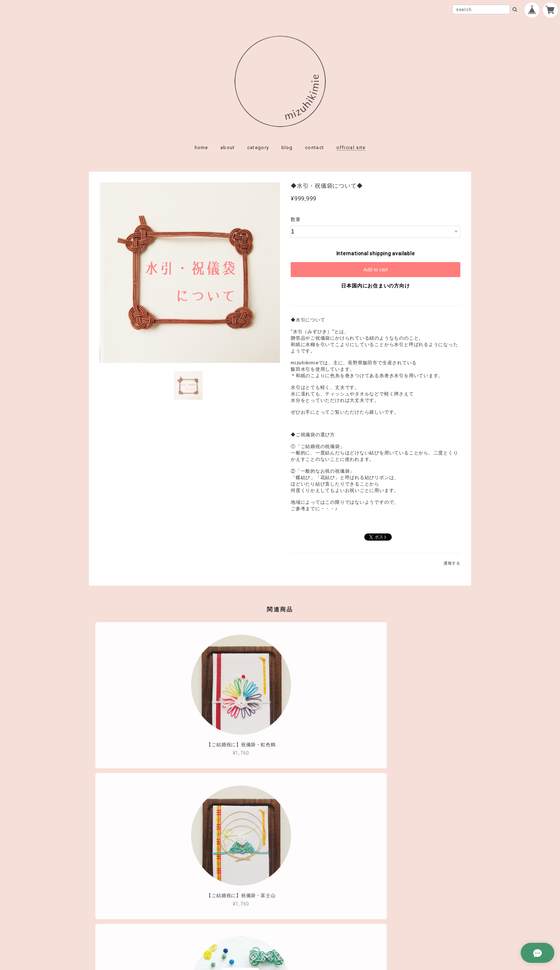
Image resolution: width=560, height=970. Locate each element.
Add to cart (376, 270)
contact (314, 147)
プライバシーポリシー (241, 921)
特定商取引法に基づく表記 (303, 921)
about (228, 147)
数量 (296, 219)
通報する (452, 563)
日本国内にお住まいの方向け (375, 286)
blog (287, 147)
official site (351, 147)
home (201, 147)
